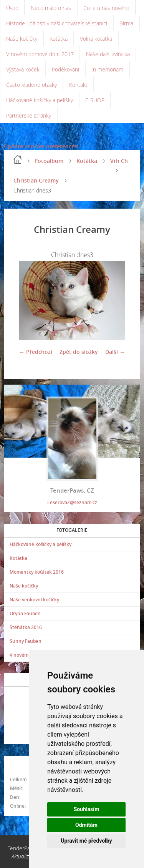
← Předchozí (36, 352)
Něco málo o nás (51, 8)
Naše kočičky (22, 39)
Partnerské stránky (29, 115)
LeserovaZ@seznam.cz (72, 502)
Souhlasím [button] (87, 809)
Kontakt (78, 85)
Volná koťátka (96, 39)
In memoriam (107, 69)
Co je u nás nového (106, 8)
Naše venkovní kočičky (34, 600)
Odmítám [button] (86, 825)
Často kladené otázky (31, 85)
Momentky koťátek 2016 (37, 572)
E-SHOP (95, 100)
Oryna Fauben (25, 613)
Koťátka (59, 39)
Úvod (12, 8)
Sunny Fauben (26, 641)
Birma (126, 23)
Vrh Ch (119, 161)
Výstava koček (23, 69)
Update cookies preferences (41, 146)
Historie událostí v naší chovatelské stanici (57, 23)
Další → (115, 352)
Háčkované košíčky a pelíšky (40, 100)
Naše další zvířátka (108, 54)
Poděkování (65, 69)
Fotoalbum (49, 161)
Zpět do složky (79, 352)
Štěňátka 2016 (26, 627)
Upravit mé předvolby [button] (86, 841)
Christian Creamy (36, 180)
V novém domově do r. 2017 (40, 54)
